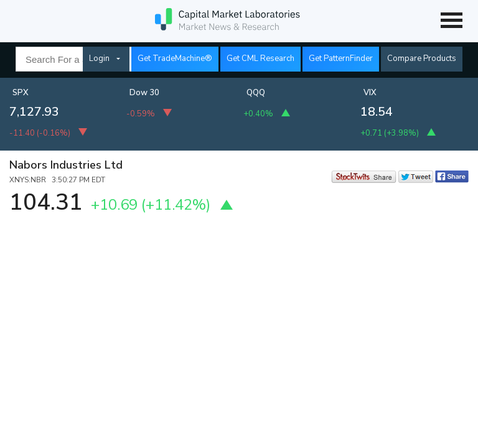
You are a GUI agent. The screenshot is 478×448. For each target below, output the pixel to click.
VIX (370, 93)
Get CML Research (260, 58)
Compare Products (422, 58)
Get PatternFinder (341, 58)
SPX (21, 93)
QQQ (256, 93)
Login (99, 58)
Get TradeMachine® (175, 58)
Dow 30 (144, 93)
